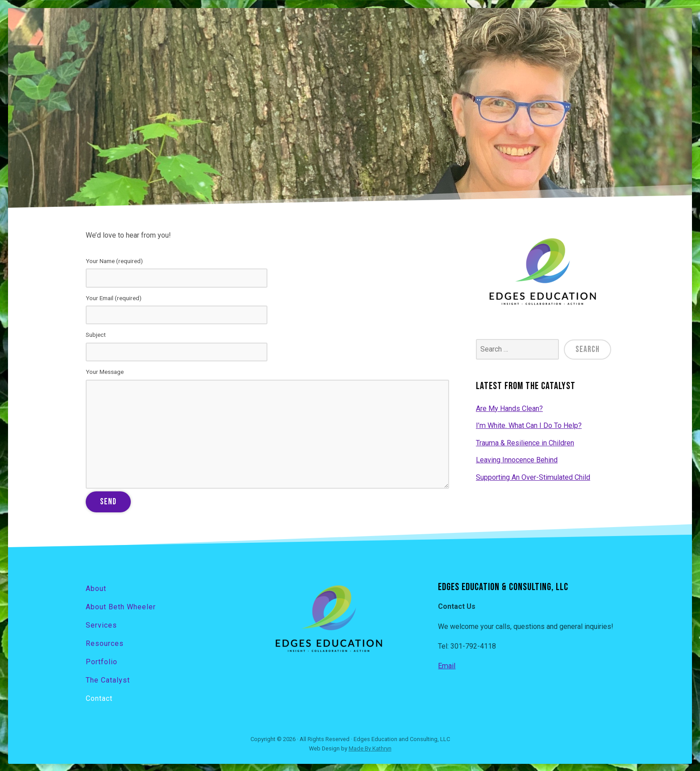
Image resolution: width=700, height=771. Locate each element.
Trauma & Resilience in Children (525, 442)
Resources (105, 643)
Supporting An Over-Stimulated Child (533, 476)
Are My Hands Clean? (509, 408)
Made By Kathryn (370, 748)
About (96, 588)
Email (446, 666)
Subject (267, 346)
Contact (99, 697)
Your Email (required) (267, 310)
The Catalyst (108, 679)
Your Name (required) (267, 272)
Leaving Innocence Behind (517, 459)
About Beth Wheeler (121, 606)
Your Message (267, 428)
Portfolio (102, 661)
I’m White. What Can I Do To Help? (529, 425)
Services (101, 624)
